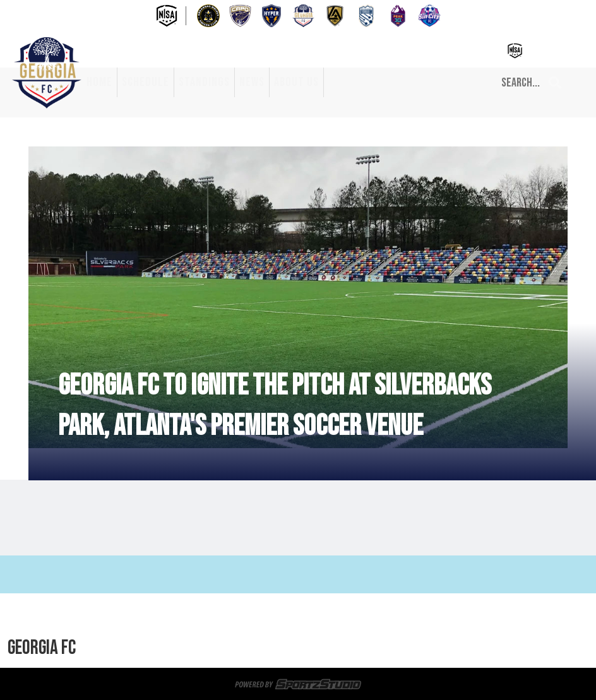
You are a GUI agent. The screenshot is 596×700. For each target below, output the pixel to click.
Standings (204, 82)
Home (99, 82)
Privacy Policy (393, 648)
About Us (296, 82)
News (252, 82)
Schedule (146, 82)
